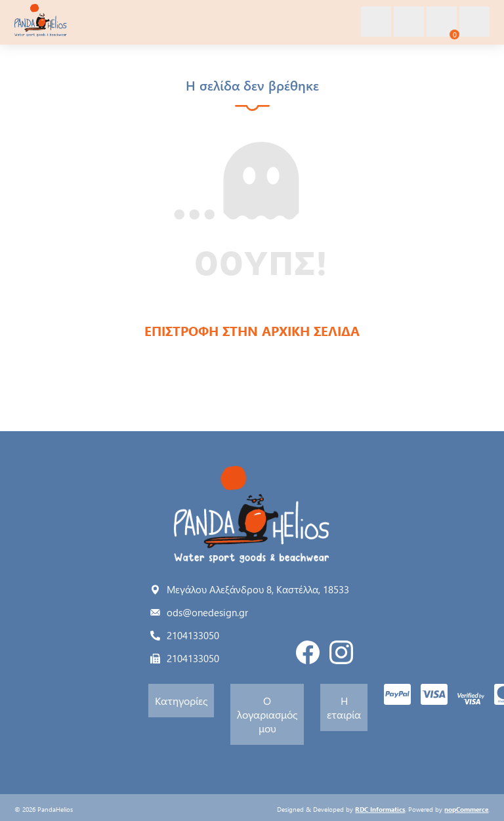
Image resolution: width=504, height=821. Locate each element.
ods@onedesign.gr (207, 612)
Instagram (341, 652)
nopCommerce (466, 809)
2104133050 (193, 635)
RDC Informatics (380, 809)
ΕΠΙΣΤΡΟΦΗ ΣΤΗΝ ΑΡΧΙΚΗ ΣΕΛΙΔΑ (252, 330)
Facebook (308, 652)
